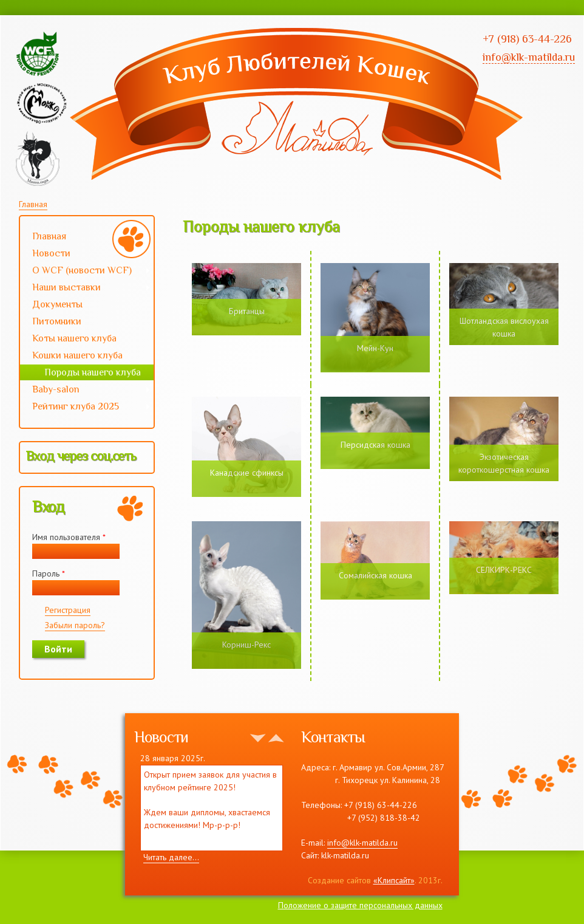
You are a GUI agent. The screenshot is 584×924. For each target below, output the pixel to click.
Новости (51, 253)
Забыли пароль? (75, 625)
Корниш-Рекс (246, 645)
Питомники (57, 321)
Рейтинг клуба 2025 (85, 408)
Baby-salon (85, 391)
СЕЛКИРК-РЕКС (504, 570)
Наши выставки (85, 289)
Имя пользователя (69, 537)
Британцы (247, 311)
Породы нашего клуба (93, 372)
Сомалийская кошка (375, 575)
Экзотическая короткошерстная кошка (504, 463)
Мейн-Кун (375, 348)
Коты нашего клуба (74, 338)
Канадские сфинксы (247, 473)
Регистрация (68, 610)
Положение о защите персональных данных (360, 905)
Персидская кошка (375, 445)
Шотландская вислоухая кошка (504, 327)
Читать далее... (171, 857)
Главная (33, 204)
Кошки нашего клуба (77, 355)
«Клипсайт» (394, 880)
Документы (57, 304)
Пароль (49, 573)
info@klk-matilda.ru (362, 843)
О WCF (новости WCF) (85, 272)
